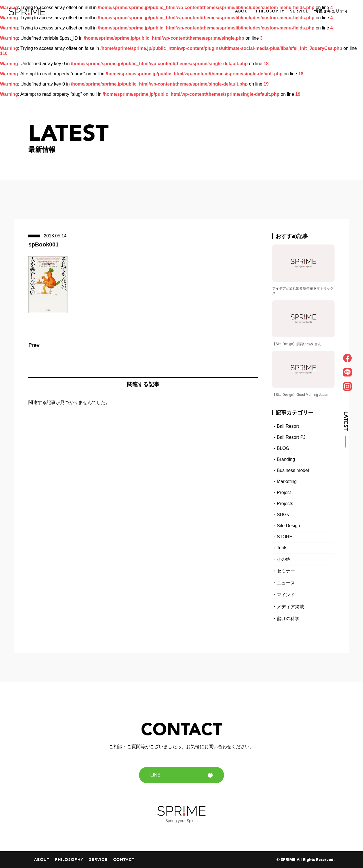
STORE (285, 537)
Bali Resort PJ (291, 437)
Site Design (288, 526)
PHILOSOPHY (270, 11)
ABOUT (243, 11)
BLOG (283, 448)
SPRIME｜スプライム (27, 11)
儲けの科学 (288, 619)
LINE (181, 775)
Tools (282, 548)
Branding (286, 459)
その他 (284, 559)
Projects (285, 504)
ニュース (286, 583)
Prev (34, 345)
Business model (293, 470)
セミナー (286, 571)
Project (284, 492)
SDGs (283, 515)
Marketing (287, 481)
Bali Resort (288, 426)
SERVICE (299, 11)
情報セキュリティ (331, 11)
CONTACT (124, 860)
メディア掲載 (290, 607)
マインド (286, 595)
